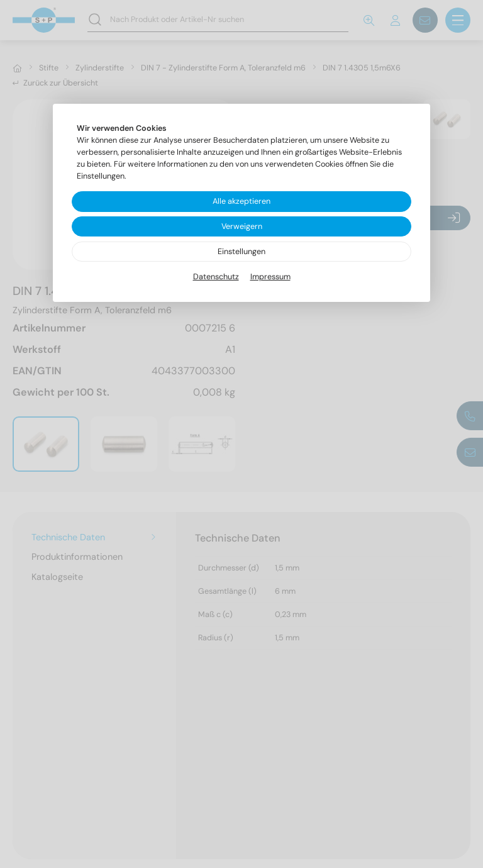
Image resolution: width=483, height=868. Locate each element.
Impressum (270, 277)
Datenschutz (216, 277)
